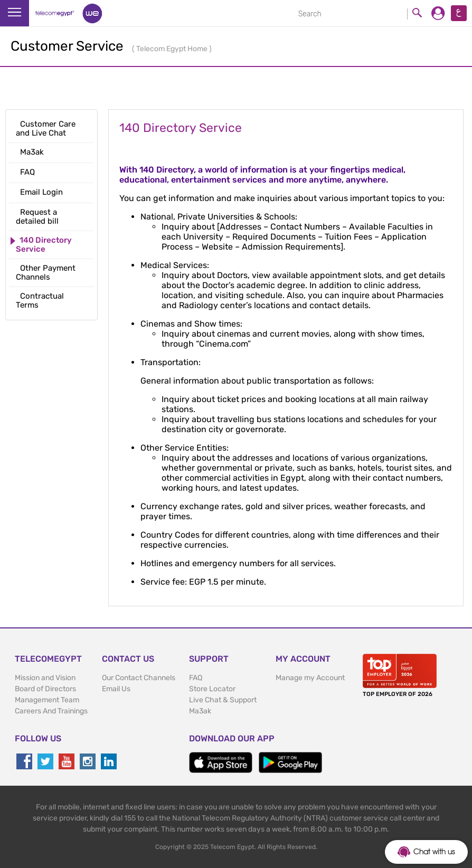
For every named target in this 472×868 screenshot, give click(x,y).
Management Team (47, 700)
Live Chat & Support (223, 700)
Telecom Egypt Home (173, 49)
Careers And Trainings (51, 711)
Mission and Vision (45, 678)
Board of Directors (45, 689)
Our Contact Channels (139, 678)
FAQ (196, 678)
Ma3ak (200, 711)
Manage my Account (310, 678)
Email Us (116, 689)
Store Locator (212, 689)
